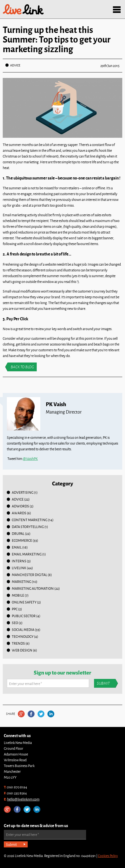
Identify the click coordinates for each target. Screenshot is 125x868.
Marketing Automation (33, 588)
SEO (15, 623)
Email (17, 547)
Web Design (22, 650)
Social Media (23, 630)
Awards (19, 513)
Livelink (23, 9)
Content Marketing (30, 520)
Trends (18, 643)
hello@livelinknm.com (23, 799)
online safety (24, 602)
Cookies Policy (108, 856)
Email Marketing (27, 554)
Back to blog (22, 367)
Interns (19, 561)
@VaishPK (30, 459)
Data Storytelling (28, 527)
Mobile (18, 595)
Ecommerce (22, 540)
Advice (15, 65)
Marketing (22, 582)
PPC (15, 609)
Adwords (20, 506)
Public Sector (24, 616)
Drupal (18, 533)
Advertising (23, 492)
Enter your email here (25, 684)
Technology (23, 636)
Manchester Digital (29, 575)
